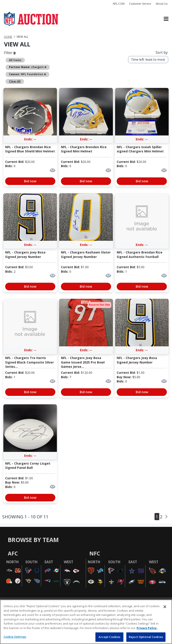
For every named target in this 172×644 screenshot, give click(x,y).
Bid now (30, 181)
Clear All (15, 81)
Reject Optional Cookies (146, 637)
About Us (162, 4)
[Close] (165, 607)
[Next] (166, 517)
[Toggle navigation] (166, 19)
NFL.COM (119, 4)
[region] (86, 622)
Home (8, 37)
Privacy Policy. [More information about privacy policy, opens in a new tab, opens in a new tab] (147, 628)
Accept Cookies (110, 637)
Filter (10, 53)
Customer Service (140, 4)
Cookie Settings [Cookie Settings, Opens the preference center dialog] (15, 637)
